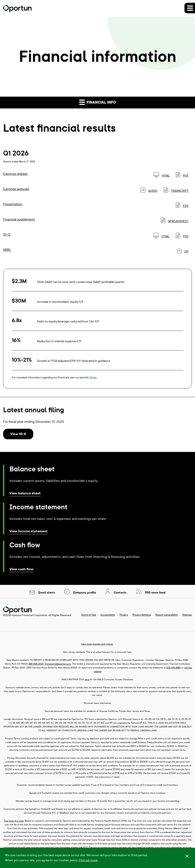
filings (93, 377)
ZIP (183, 252)
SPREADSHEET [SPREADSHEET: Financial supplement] (175, 221)
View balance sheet (25, 493)
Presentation (13, 204)
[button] (190, 8)
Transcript (176, 191)
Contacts (120, 593)
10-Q (7, 235)
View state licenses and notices (97, 644)
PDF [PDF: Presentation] (182, 206)
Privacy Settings (142, 615)
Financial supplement (19, 219)
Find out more (88, 860)
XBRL (7, 250)
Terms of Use (89, 615)
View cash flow (21, 569)
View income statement (29, 531)
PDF (182, 176)
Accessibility (108, 615)
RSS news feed (155, 593)
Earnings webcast (16, 189)
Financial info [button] (98, 102)
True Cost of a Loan (14, 821)
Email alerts (46, 593)
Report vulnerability (167, 615)
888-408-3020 (36, 664)
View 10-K (18, 434)
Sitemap (187, 615)
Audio (149, 191)
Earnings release (15, 174)
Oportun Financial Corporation (30, 615)
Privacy (124, 615)
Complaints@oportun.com (58, 664)
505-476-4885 (174, 668)
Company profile (84, 593)
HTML (162, 176)
